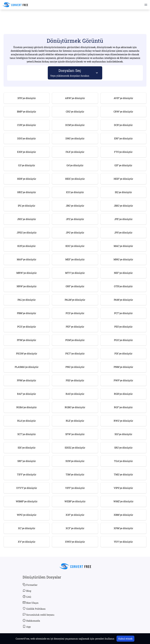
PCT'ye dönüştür (123, 313)
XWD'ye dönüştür (75, 542)
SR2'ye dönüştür (123, 448)
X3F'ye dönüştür (75, 515)
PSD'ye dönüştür (75, 380)
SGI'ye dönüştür (123, 434)
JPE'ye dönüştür (123, 219)
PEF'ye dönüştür (75, 327)
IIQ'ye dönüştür (123, 192)
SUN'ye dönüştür (75, 461)
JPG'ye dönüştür (75, 232)
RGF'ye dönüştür (123, 407)
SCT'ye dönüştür (27, 434)
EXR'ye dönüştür (27, 152)
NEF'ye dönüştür (123, 273)
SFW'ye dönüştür (75, 434)
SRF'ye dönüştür (27, 461)
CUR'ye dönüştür (27, 125)
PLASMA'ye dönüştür (27, 367)
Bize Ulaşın (31, 603)
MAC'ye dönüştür (123, 246)
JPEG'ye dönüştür (27, 232)
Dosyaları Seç (70, 73)
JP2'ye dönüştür (75, 219)
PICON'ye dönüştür (27, 353)
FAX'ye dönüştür (75, 152)
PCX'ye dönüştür (27, 327)
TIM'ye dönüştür (75, 474)
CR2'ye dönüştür (75, 111)
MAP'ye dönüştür (27, 259)
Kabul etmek (125, 639)
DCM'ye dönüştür (75, 125)
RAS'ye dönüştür (75, 394)
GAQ (27, 597)
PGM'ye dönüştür (75, 340)
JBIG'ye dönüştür (123, 206)
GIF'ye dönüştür (123, 165)
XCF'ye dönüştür (75, 528)
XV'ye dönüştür (27, 542)
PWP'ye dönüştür (123, 380)
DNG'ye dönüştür (75, 138)
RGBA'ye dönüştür (27, 407)
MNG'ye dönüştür (123, 259)
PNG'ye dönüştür (75, 367)
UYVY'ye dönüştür (27, 488)
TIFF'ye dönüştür (27, 474)
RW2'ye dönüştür (123, 421)
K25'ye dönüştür (27, 246)
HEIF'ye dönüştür (123, 179)
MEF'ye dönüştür (75, 259)
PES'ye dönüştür (123, 327)
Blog (27, 591)
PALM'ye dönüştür (75, 300)
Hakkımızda (31, 621)
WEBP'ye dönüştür (75, 501)
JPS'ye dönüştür (123, 232)
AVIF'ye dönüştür (123, 98)
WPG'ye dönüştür (27, 515)
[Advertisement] (75, 18)
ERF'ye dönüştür (123, 138)
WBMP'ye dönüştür (27, 501)
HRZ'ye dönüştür (27, 192)
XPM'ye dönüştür (123, 528)
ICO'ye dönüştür (75, 192)
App (27, 627)
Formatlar (30, 585)
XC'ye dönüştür (27, 528)
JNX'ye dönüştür (27, 219)
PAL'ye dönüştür (27, 300)
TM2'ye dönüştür (123, 474)
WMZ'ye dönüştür (123, 501)
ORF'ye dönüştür (75, 286)
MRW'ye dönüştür (27, 273)
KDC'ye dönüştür (75, 246)
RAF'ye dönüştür (27, 394)
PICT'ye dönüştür (75, 353)
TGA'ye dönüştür (123, 461)
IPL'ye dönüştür (27, 206)
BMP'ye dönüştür (27, 111)
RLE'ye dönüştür (75, 421)
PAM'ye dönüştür (123, 300)
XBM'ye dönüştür (123, 515)
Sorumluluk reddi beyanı (38, 615)
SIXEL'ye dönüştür (75, 448)
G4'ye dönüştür (75, 165)
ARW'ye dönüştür (75, 98)
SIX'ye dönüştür (27, 448)
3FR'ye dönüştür (27, 98)
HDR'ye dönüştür (27, 179)
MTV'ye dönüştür (75, 273)
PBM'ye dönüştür (27, 313)
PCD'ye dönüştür (75, 313)
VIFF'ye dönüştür (75, 488)
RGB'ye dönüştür (123, 394)
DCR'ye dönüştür (123, 125)
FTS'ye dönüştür (123, 152)
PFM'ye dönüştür (27, 340)
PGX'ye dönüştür (123, 340)
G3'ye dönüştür (27, 165)
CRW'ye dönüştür (123, 111)
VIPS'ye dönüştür (123, 488)
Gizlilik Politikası (34, 609)
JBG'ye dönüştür (75, 206)
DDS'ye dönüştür (27, 138)
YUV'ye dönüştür (123, 542)
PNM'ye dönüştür (123, 367)
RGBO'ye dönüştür (75, 407)
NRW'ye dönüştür (27, 286)
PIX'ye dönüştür (123, 353)
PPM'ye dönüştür (27, 380)
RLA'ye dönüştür (27, 421)
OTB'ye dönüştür (123, 286)
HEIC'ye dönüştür (75, 179)
